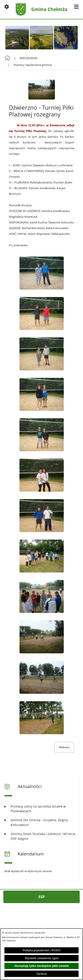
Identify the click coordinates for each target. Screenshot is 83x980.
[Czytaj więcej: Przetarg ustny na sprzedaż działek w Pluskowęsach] (41, 809)
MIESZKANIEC (29, 58)
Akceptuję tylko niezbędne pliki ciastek (41, 966)
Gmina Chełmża (49, 9)
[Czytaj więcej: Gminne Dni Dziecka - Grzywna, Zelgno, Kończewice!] (41, 822)
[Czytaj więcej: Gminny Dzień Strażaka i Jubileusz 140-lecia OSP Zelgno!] (41, 836)
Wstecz (64, 747)
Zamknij (41, 974)
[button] (7, 7)
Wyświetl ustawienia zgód (42, 958)
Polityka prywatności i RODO (41, 950)
